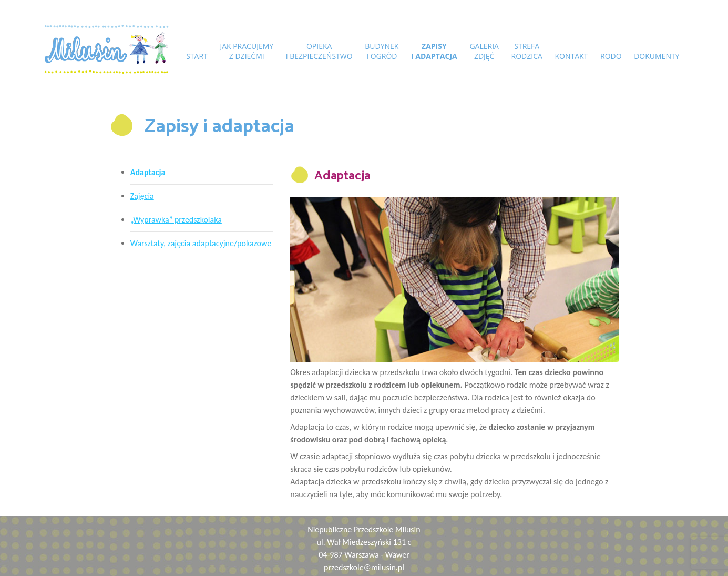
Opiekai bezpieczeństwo (320, 51)
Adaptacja (148, 172)
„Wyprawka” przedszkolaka (176, 220)
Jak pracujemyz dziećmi (248, 51)
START (198, 56)
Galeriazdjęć (484, 51)
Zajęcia (142, 196)
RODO (610, 56)
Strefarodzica (526, 51)
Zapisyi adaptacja (434, 51)
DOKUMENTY (655, 56)
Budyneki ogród (382, 51)
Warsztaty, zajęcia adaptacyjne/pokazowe (201, 243)
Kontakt (570, 56)
